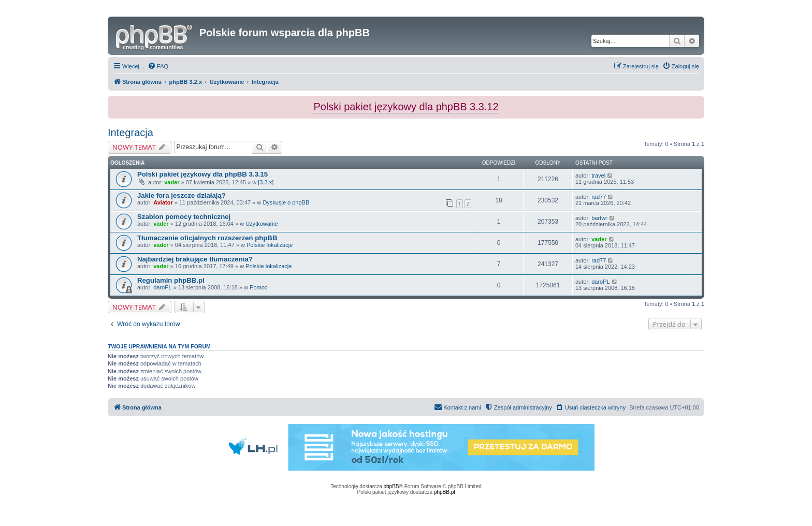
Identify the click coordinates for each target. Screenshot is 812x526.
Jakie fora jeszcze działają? (182, 195)
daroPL (162, 287)
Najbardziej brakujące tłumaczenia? (195, 259)
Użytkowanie (262, 224)
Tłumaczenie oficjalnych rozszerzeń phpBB (207, 238)
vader (172, 182)
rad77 (599, 197)
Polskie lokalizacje (270, 245)
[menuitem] (158, 66)
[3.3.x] (266, 182)
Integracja (130, 133)
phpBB (392, 486)
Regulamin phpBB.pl (171, 280)
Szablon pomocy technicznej (184, 217)
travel (598, 176)
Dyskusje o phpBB (286, 202)
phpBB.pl (445, 492)
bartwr (599, 218)
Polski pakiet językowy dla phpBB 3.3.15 (202, 174)
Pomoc (258, 287)
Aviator (163, 202)
